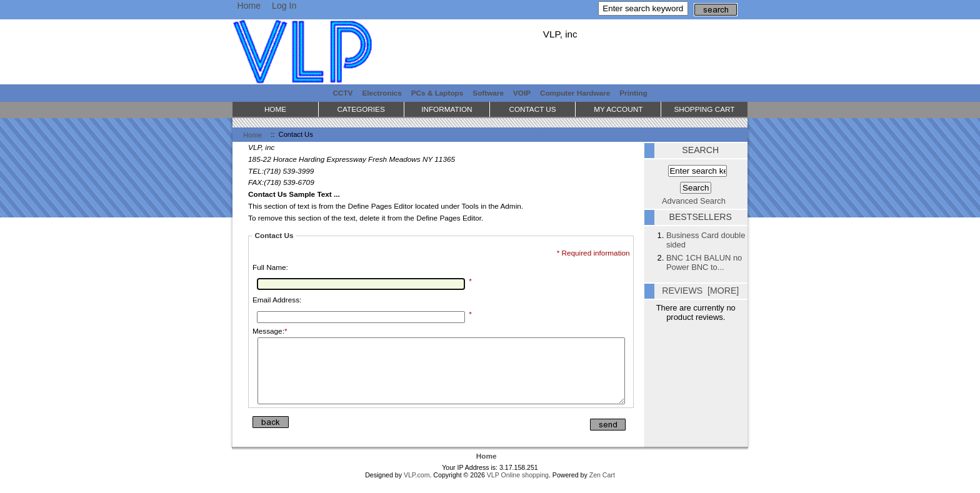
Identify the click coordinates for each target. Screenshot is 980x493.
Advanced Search (694, 201)
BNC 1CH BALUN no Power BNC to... (704, 262)
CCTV (342, 93)
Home (249, 6)
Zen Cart (602, 488)
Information (447, 109)
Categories (361, 109)
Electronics (382, 93)
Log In (284, 6)
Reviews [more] (700, 291)
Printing (633, 93)
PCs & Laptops (437, 93)
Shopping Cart (704, 109)
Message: (270, 331)
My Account (618, 109)
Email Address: (277, 300)
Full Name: (270, 267)
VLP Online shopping (518, 488)
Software (488, 93)
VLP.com (417, 488)
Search (700, 150)
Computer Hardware (575, 93)
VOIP (522, 93)
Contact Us (532, 109)
